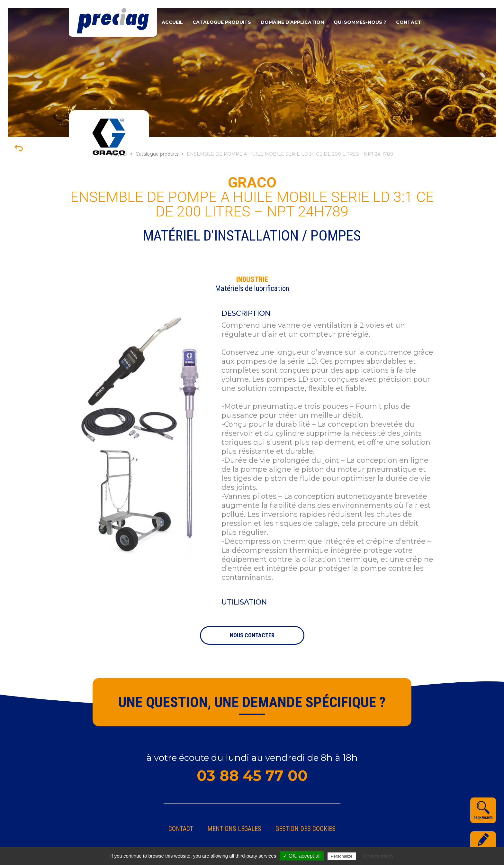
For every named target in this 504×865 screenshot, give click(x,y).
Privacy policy (379, 856)
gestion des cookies (306, 829)
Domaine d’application (292, 22)
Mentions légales (234, 829)
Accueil (172, 22)
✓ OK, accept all (302, 856)
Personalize (342, 856)
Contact (409, 22)
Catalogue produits (222, 22)
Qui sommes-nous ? (360, 22)
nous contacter (252, 635)
